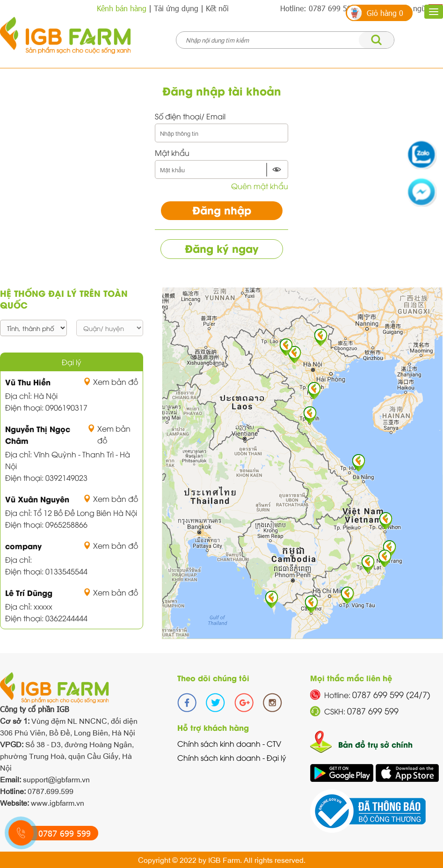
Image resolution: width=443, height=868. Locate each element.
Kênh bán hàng (122, 8)
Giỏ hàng (385, 13)
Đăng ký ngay (222, 248)
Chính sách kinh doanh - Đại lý (232, 758)
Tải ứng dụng (176, 8)
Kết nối (217, 8)
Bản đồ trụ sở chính (375, 744)
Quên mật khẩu (260, 186)
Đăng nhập (222, 210)
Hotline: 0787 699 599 (318, 8)
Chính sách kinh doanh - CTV (229, 743)
